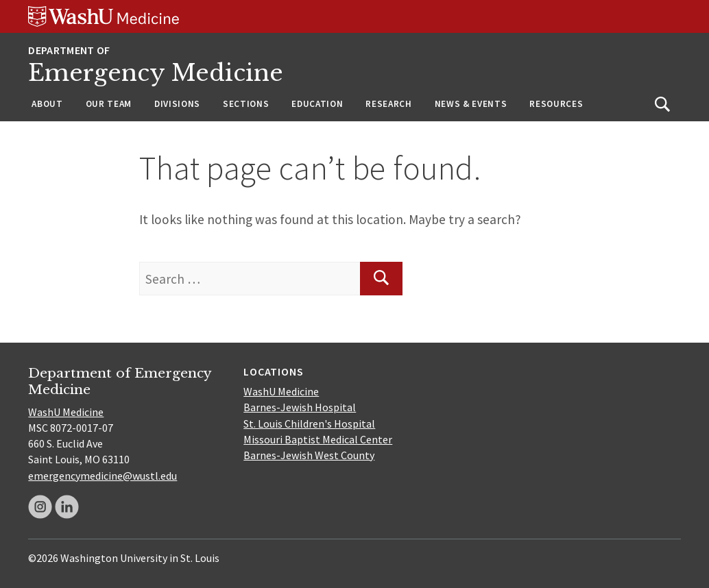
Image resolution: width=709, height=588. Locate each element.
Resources (556, 104)
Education (317, 104)
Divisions (177, 104)
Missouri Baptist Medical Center (318, 439)
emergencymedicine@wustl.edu (103, 476)
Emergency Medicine (156, 73)
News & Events (471, 104)
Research (388, 104)
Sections (246, 104)
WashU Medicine (66, 412)
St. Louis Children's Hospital (309, 424)
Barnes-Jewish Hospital (300, 407)
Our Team (109, 104)
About (47, 104)
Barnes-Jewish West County (309, 455)
